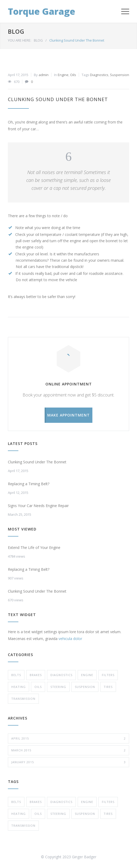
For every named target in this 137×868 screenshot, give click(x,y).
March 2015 (68, 750)
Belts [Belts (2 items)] (16, 802)
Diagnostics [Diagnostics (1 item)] (61, 802)
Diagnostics (99, 75)
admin (44, 75)
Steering (58, 687)
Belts (16, 675)
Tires (108, 687)
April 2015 (68, 738)
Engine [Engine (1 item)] (87, 802)
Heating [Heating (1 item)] (19, 814)
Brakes (36, 675)
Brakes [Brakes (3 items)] (36, 802)
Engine (63, 75)
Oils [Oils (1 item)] (38, 814)
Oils (73, 75)
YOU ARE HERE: (20, 40)
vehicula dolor (70, 639)
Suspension (120, 75)
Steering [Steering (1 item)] (58, 814)
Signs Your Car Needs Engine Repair (38, 506)
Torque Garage (41, 11)
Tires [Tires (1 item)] (108, 814)
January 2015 (68, 762)
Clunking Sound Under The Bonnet (58, 99)
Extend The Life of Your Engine (34, 547)
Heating (19, 687)
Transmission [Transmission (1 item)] (23, 825)
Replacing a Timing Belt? (29, 484)
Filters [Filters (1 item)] (108, 802)
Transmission (23, 699)
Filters (108, 675)
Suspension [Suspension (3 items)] (85, 814)
